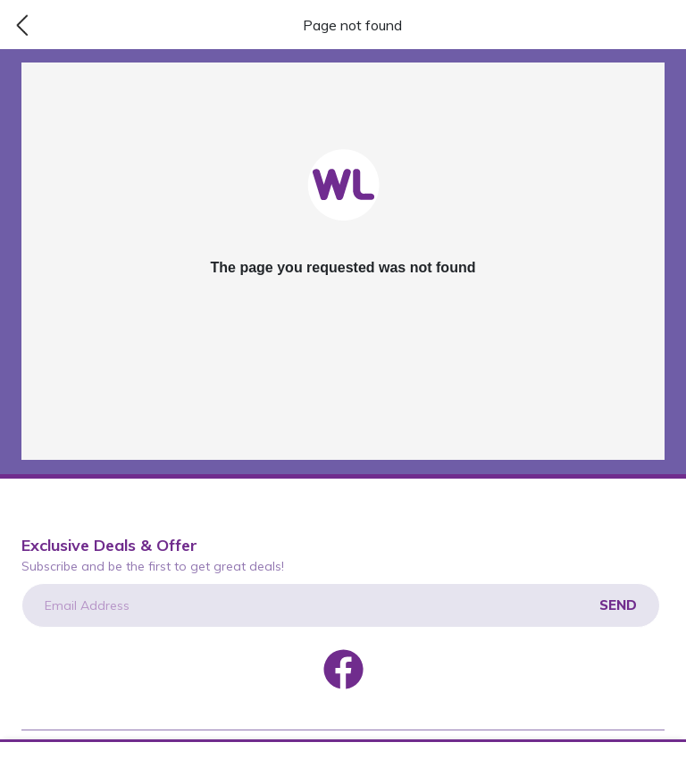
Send (618, 605)
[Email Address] (341, 605)
